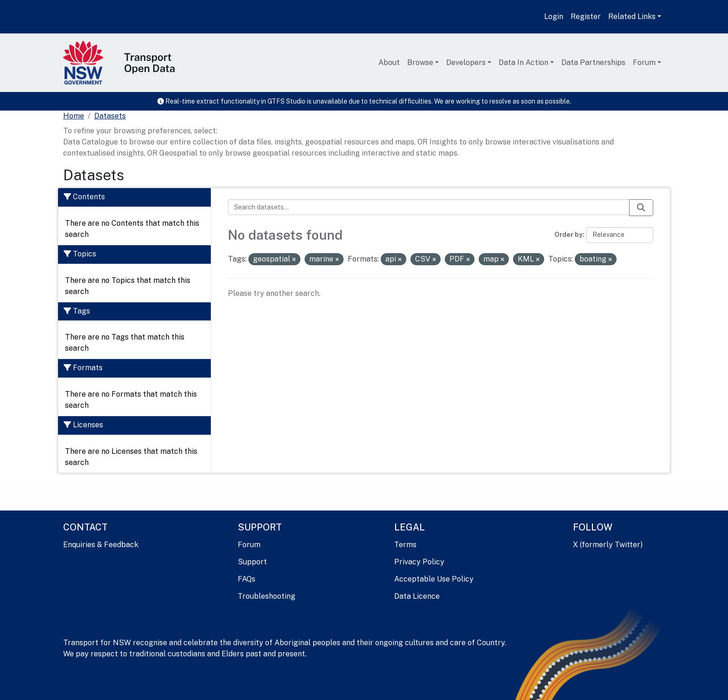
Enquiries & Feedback (101, 545)
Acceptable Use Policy (434, 579)
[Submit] (641, 208)
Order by (569, 235)
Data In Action (523, 62)
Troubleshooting (266, 596)
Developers (466, 62)
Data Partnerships (593, 62)
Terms (405, 545)
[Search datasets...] (429, 207)
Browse (420, 62)
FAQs (247, 579)
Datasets (110, 116)
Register (586, 16)
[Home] (74, 116)
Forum (644, 62)
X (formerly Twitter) (608, 545)
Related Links (632, 16)
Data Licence (417, 596)
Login (554, 16)
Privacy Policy (419, 562)
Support (252, 562)
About (389, 62)
